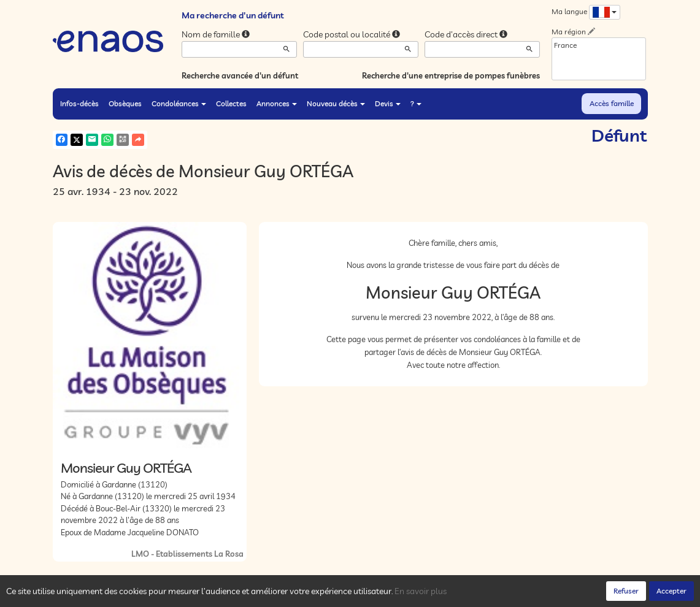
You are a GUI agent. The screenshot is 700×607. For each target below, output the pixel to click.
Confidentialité (176, 594)
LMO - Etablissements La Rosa (187, 554)
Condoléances (179, 103)
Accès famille (612, 103)
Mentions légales (272, 594)
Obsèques (125, 103)
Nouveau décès (336, 103)
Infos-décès (79, 103)
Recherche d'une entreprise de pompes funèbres (451, 75)
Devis (388, 103)
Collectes (231, 103)
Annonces (277, 103)
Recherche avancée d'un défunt (240, 75)
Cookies (221, 594)
